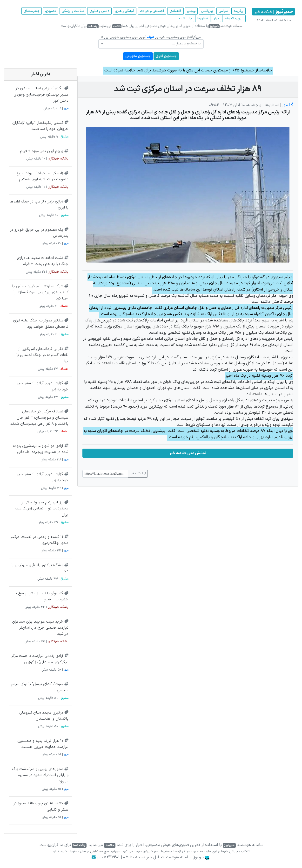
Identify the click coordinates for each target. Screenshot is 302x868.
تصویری (51, 11)
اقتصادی (175, 11)
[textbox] (152, 44)
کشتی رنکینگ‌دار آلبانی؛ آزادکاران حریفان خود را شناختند (40, 126)
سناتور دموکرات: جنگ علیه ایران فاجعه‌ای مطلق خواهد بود (41, 324)
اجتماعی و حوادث (152, 11)
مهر (287, 105)
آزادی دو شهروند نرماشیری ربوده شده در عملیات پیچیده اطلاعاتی (41, 449)
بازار (216, 18)
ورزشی (191, 11)
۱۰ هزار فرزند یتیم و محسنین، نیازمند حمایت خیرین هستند (42, 744)
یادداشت (185, 18)
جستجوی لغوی (166, 56)
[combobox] (151, 44)
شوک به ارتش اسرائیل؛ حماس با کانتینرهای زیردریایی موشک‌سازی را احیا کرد (40, 292)
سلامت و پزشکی (73, 11)
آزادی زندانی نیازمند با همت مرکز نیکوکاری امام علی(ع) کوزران (40, 659)
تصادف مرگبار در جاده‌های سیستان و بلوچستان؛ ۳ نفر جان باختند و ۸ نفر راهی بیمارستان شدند (39, 418)
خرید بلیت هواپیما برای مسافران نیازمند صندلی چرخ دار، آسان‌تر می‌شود (40, 628)
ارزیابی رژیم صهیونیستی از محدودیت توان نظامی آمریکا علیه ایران (42, 509)
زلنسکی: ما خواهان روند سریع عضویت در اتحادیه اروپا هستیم (42, 176)
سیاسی (223, 11)
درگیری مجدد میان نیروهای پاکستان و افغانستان (44, 716)
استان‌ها (203, 18)
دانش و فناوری (99, 11)
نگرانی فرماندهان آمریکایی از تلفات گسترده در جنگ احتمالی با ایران (42, 355)
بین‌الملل (207, 11)
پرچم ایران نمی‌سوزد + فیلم (42, 151)
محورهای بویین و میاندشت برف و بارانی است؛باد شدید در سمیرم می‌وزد (40, 775)
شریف (150, 37)
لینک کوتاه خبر (138, 474)
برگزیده (238, 11)
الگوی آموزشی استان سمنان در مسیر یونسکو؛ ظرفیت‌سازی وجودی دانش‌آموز (41, 94)
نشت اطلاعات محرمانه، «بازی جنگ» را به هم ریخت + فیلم (43, 261)
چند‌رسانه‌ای (32, 11)
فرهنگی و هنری (125, 11)
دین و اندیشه (234, 18)
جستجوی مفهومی (138, 56)
